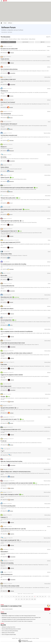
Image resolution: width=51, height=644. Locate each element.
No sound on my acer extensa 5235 (9, 49)
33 (24, 597)
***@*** (3, 451)
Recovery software (13, 39)
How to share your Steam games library (10, 631)
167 (24, 599)
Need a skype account (6, 386)
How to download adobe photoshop (9, 69)
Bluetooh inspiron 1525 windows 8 (9, 124)
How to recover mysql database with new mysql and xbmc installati (17, 483)
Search (48, 37)
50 (16, 599)
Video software (32, 39)
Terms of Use (21, 638)
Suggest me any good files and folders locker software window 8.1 (17, 353)
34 (27, 597)
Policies (37, 638)
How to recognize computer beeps (9, 634)
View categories (4, 32)
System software (25, 39)
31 (22, 597)
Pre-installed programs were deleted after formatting (13, 264)
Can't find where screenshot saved (9, 135)
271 (30, 599)
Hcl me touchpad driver (6, 320)
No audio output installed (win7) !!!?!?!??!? (11, 242)
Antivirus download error (7, 574)
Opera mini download (6, 114)
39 (40, 597)
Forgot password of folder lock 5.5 (9, 231)
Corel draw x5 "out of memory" (8, 102)
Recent (8, 42)
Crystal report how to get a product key (10, 221)
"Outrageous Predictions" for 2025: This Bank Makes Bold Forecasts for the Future (19, 619)
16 (14, 597)
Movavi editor (4, 276)
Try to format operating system (8, 506)
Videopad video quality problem (8, 198)
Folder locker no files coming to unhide (10, 586)
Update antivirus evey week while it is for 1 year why (13, 529)
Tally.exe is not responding (7, 563)
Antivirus (2, 39)
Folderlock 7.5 (4, 517)
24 (16, 597)
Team (17, 638)
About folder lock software (7, 309)
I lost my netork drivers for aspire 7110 (10, 419)
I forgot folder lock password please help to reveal (13, 343)
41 (45, 597)
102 (22, 599)
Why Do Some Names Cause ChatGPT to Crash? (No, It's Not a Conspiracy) (17, 621)
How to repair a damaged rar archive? (10, 495)
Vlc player (3, 396)
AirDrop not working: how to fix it (8, 627)
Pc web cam (4, 441)
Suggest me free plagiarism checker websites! (12, 375)
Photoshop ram (4, 91)
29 (19, 597)
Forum (5, 23)
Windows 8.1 (4, 147)
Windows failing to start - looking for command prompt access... (16, 472)
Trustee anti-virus (5, 59)
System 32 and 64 (5, 177)
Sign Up (14, 638)
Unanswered (25, 42)
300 (35, 599)
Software (10, 23)
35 (29, 597)
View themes (10, 32)
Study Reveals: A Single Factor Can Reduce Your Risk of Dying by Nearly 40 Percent (19, 616)
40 (43, 597)
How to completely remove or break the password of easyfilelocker (17, 331)
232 (27, 599)
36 (32, 597)
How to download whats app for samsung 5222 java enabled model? (17, 188)
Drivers (7, 39)
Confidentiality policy (28, 638)
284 (32, 599)
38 (37, 597)
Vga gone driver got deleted (7, 408)
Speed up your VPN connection (8, 633)
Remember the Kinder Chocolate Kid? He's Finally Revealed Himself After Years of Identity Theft (21, 618)
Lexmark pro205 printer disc (7, 286)
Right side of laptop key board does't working (11, 461)
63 (19, 599)
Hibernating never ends (6, 297)
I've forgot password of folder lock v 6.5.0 (11, 430)
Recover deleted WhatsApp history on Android (11, 629)
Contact (34, 638)
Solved (43, 42)
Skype (19, 39)
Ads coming (3, 157)
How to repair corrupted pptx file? (9, 540)
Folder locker (4, 365)
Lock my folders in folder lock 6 (8, 79)
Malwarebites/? (4, 552)
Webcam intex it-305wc (6, 254)
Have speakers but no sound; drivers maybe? (11, 209)
